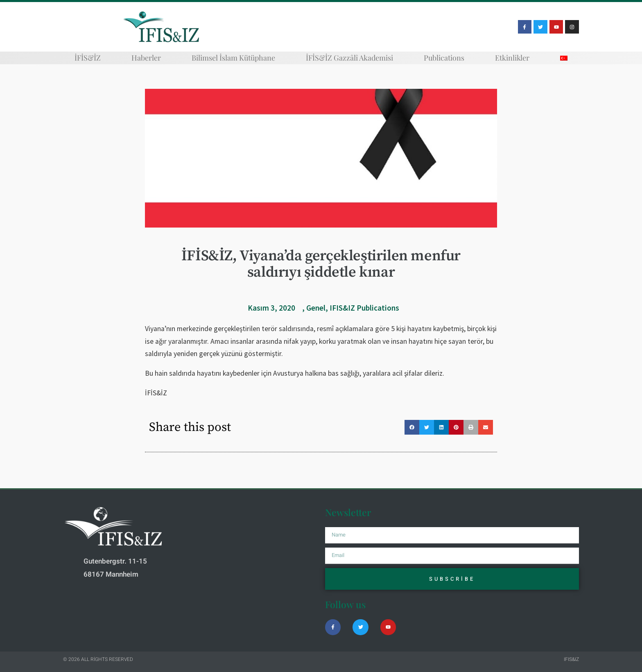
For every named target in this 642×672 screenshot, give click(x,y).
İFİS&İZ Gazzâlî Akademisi (349, 58)
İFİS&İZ (88, 58)
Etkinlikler (512, 58)
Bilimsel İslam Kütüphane (233, 58)
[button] (412, 427)
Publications (444, 58)
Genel (316, 308)
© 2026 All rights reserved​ (98, 659)
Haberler (146, 58)
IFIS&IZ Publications (364, 308)
